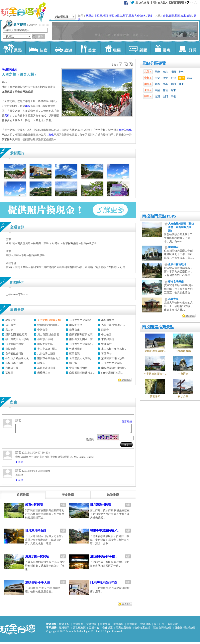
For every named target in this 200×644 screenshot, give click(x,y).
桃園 (173, 72)
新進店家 (173, 626)
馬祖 (173, 96)
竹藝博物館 (76, 349)
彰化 (173, 78)
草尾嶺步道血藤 (46, 368)
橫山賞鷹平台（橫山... (18, 339)
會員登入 (163, 3)
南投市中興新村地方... (50, 358)
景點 (13, 48)
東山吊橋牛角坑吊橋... (114, 349)
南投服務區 (108, 320)
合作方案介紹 (142, 629)
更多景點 (190, 316)
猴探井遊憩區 (45, 344)
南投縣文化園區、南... (82, 339)
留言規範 (127, 422)
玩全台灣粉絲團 (162, 629)
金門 (165, 96)
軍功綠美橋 (108, 339)
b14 (131, 64)
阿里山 (90, 16)
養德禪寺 (106, 354)
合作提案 (108, 629)
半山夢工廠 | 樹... (47, 349)
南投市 (13, 70)
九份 (137, 16)
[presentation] (23, 497)
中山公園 (106, 334)
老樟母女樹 (44, 373)
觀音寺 (105, 330)
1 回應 (19, 464)
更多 (150, 16)
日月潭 (98, 16)
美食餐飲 (105, 626)
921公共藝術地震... (112, 373)
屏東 (181, 84)
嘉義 (157, 84)
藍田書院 (74, 354)
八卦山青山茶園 (46, 354)
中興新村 (106, 344)
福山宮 (73, 363)
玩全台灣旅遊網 (23, 12)
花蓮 (177, 16)
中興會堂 (43, 330)
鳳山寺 (9, 330)
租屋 (112, 48)
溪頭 (105, 16)
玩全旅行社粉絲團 (185, 629)
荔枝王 (9, 373)
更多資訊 (126, 380)
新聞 (137, 48)
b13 (126, 64)
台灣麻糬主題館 (14, 344)
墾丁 (125, 16)
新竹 (181, 72)
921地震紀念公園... (48, 325)
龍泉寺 (41, 363)
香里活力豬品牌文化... (18, 358)
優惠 (162, 48)
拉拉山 (118, 16)
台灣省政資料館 (14, 354)
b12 (121, 64)
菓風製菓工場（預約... (114, 358)
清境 (111, 16)
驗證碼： (91, 441)
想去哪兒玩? (62, 17)
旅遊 (63, 48)
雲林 (189, 78)
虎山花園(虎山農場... (49, 334)
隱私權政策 (79, 629)
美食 (88, 48)
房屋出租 (118, 626)
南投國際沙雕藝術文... (82, 373)
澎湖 (189, 16)
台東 (183, 16)
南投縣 (6, 70)
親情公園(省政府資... (17, 334)
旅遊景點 (64, 626)
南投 (181, 78)
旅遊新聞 (132, 626)
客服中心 (94, 629)
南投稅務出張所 (14, 363)
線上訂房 (159, 626)
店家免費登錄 (124, 629)
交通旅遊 (91, 626)
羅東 (131, 16)
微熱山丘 (74, 330)
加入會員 (144, 3)
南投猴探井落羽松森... (82, 334)
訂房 (187, 48)
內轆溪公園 (12, 368)
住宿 (38, 48)
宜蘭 (171, 16)
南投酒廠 (11, 349)
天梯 (7, 116)
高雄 (173, 84)
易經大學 (11, 320)
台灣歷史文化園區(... (81, 320)
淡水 (143, 16)
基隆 (157, 72)
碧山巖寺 (11, 325)
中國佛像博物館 (78, 368)
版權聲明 (64, 629)
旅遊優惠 (146, 626)
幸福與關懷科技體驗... (114, 368)
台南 (165, 84)
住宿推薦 (78, 626)
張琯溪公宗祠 (45, 339)
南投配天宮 (76, 325)
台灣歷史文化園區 (112, 363)
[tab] (23, 497)
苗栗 (157, 78)
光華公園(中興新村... (113, 325)
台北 (166, 16)
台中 (165, 78)
